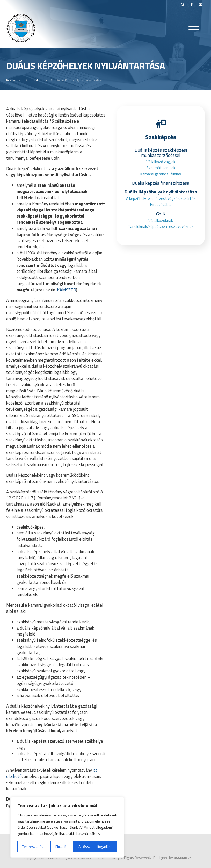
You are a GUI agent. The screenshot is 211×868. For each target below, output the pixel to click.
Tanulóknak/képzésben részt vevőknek (161, 226)
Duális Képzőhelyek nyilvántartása (161, 192)
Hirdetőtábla (161, 204)
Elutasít (61, 846)
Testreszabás (33, 846)
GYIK (161, 214)
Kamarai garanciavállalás (161, 174)
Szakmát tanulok (161, 168)
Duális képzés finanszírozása (161, 183)
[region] (67, 827)
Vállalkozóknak (161, 220)
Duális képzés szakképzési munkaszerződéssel (161, 153)
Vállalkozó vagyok (161, 162)
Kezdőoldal (14, 80)
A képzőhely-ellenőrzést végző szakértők (161, 199)
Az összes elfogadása (95, 846)
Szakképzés (39, 80)
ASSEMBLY (182, 858)
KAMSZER (67, 290)
